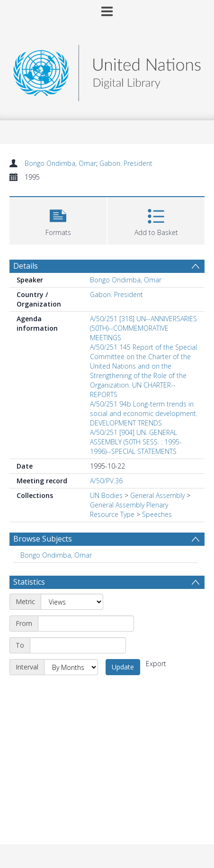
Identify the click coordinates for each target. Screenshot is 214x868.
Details (26, 266)
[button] (58, 220)
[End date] (78, 645)
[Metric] (72, 602)
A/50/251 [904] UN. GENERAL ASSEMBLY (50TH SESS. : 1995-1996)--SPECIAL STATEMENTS (136, 442)
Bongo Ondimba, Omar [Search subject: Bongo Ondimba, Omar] (56, 555)
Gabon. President (126, 163)
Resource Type (112, 514)
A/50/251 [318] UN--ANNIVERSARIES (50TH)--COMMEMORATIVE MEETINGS (143, 328)
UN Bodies (106, 495)
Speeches (157, 514)
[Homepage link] (107, 70)
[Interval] (71, 667)
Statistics (29, 582)
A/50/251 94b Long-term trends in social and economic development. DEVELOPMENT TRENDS (144, 413)
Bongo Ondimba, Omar (60, 163)
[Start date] (86, 624)
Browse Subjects (43, 539)
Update (123, 667)
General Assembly (157, 495)
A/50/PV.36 (106, 481)
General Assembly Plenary (129, 505)
